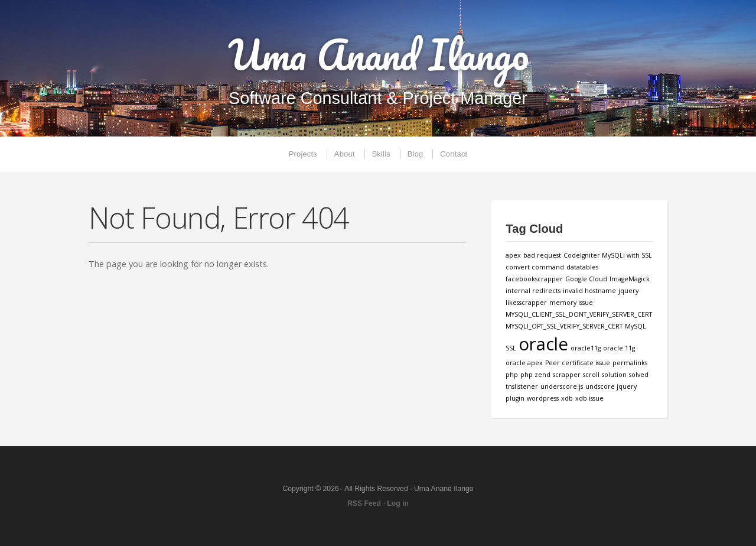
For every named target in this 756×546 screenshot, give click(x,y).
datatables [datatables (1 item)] (582, 267)
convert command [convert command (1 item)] (535, 267)
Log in (398, 503)
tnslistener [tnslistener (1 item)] (522, 386)
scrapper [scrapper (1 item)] (567, 375)
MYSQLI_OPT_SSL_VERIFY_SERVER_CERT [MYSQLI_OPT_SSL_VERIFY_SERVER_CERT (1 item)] (564, 326)
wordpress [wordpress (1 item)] (543, 398)
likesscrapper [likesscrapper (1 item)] (526, 303)
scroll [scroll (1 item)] (591, 375)
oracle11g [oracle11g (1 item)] (586, 348)
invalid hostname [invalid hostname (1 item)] (589, 291)
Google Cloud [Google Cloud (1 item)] (586, 279)
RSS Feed (364, 503)
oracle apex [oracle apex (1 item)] (524, 363)
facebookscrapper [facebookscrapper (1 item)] (534, 279)
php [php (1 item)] (512, 375)
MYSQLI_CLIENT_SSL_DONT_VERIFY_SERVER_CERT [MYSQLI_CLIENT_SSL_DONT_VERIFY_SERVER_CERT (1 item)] (579, 314)
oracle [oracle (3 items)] (543, 344)
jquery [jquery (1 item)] (628, 291)
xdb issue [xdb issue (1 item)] (589, 398)
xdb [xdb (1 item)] (567, 398)
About (345, 154)
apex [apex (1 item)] (513, 255)
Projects (303, 154)
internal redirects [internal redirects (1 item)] (533, 291)
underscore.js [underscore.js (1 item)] (562, 386)
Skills (381, 154)
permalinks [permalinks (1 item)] (630, 363)
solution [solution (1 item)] (614, 375)
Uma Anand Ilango (378, 54)
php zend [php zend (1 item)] (535, 375)
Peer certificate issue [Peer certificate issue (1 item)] (578, 363)
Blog (416, 154)
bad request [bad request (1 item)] (542, 255)
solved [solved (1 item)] (639, 375)
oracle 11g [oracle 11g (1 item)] (619, 348)
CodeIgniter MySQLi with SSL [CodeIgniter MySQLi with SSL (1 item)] (608, 255)
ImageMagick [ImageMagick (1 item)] (630, 279)
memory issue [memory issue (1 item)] (571, 303)
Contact (454, 154)
